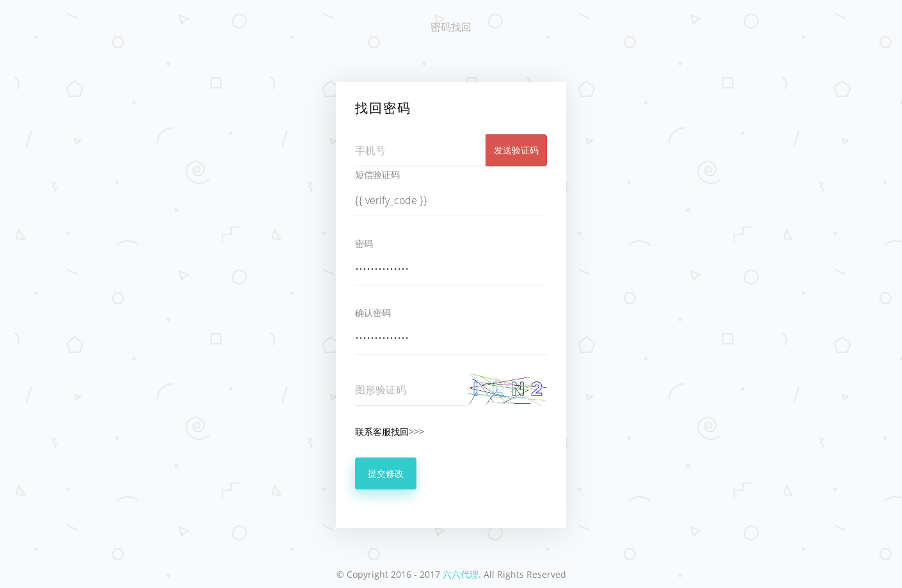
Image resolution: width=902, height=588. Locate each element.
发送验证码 (516, 150)
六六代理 (461, 574)
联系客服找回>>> (390, 432)
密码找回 (451, 27)
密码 (364, 243)
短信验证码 (377, 174)
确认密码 (373, 313)
